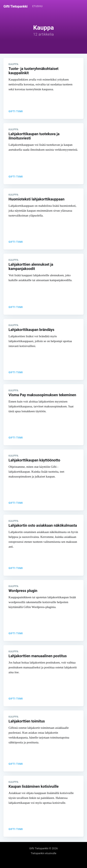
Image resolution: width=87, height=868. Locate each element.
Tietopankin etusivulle (43, 853)
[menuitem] (38, 6)
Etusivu (38, 6)
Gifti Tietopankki (15, 6)
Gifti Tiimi (16, 111)
